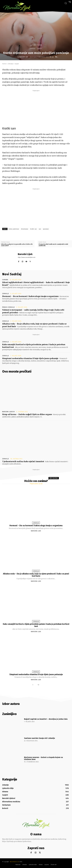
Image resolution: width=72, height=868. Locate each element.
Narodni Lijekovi (9, 412)
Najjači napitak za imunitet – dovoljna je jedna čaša (46, 719)
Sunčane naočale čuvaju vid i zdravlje (40, 738)
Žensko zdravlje (8, 307)
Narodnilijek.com (15, 862)
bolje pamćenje (14, 229)
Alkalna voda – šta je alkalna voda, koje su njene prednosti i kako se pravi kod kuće (36, 575)
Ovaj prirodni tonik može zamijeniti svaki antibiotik (53, 245)
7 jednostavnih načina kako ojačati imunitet (23, 461)
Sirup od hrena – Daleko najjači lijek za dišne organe (27, 414)
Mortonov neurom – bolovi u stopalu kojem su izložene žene (43, 758)
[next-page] (38, 685)
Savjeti (40, 45)
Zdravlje (33, 45)
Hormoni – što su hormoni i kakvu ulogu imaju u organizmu (30, 296)
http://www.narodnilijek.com (27, 257)
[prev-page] (33, 685)
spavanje (46, 229)
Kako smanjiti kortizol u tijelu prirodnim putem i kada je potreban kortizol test (36, 625)
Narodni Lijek (24, 57)
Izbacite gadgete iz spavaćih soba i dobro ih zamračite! (17, 245)
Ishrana (5, 280)
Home (4, 64)
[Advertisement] (36, 107)
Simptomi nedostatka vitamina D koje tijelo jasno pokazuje (30, 358)
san (40, 229)
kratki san (34, 229)
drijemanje (25, 229)
